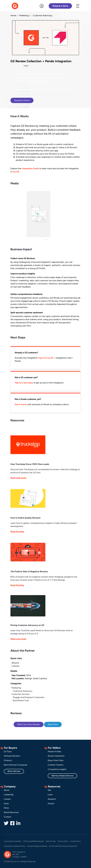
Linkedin (15, 666)
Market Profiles (54, 752)
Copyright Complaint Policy (15, 846)
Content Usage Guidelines (37, 846)
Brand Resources (11, 812)
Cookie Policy (76, 841)
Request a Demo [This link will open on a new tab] (22, 100)
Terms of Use (51, 841)
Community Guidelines (13, 841)
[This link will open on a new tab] (46, 454)
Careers (7, 799)
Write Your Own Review (29, 724)
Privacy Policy (63, 841)
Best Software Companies (16, 765)
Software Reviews (12, 756)
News (6, 808)
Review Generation (56, 756)
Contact (8, 817)
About (7, 790)
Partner (51, 804)
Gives (6, 804)
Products (8, 760)
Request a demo (60, 6)
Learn (50, 795)
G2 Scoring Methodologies (34, 841)
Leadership (9, 795)
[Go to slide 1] (45, 239)
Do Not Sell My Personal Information (63, 846)
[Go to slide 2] (46, 239)
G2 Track (8, 752)
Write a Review (14, 771)
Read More (53, 724)
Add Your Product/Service (62, 776)
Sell (49, 790)
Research (52, 799)
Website (15, 663)
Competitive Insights (57, 769)
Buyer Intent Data (56, 760)
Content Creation (56, 765)
